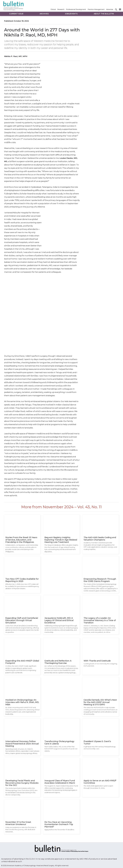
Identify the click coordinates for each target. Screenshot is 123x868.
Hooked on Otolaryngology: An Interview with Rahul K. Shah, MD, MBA (22, 702)
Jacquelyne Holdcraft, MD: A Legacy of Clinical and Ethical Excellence (59, 620)
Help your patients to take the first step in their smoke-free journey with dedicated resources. (21, 829)
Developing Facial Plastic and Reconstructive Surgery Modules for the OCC (22, 783)
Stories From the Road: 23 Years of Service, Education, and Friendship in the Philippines (21, 540)
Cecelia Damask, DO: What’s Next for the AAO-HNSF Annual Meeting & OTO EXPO (100, 702)
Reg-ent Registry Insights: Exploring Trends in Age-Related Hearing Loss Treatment (61, 540)
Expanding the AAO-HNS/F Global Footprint (22, 662)
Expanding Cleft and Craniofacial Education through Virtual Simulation (22, 620)
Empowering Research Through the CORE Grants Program (100, 580)
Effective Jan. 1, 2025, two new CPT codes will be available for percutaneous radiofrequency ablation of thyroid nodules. (22, 586)
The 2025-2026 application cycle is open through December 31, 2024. (98, 787)
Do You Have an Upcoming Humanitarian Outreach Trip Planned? (59, 824)
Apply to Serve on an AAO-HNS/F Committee (100, 782)
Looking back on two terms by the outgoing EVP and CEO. (100, 665)
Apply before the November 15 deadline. (59, 830)
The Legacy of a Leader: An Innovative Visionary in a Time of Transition (100, 620)
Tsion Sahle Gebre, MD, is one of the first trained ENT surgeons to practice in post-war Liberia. (61, 749)
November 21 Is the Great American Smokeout (18, 823)
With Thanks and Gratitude (97, 661)
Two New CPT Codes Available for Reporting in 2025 (22, 580)
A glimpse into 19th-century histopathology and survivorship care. (100, 748)
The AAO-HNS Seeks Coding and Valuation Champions (100, 539)
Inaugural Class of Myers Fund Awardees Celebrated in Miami (60, 782)
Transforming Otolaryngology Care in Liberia (59, 743)
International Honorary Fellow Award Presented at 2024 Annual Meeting (22, 744)
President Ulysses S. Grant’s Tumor (97, 743)
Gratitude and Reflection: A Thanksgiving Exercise (58, 662)
